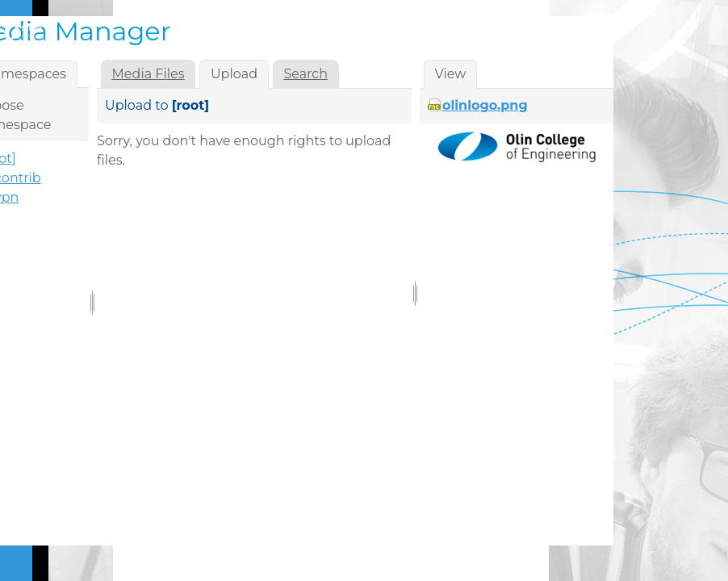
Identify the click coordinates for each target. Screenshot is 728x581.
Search (305, 74)
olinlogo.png (485, 105)
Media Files (149, 74)
